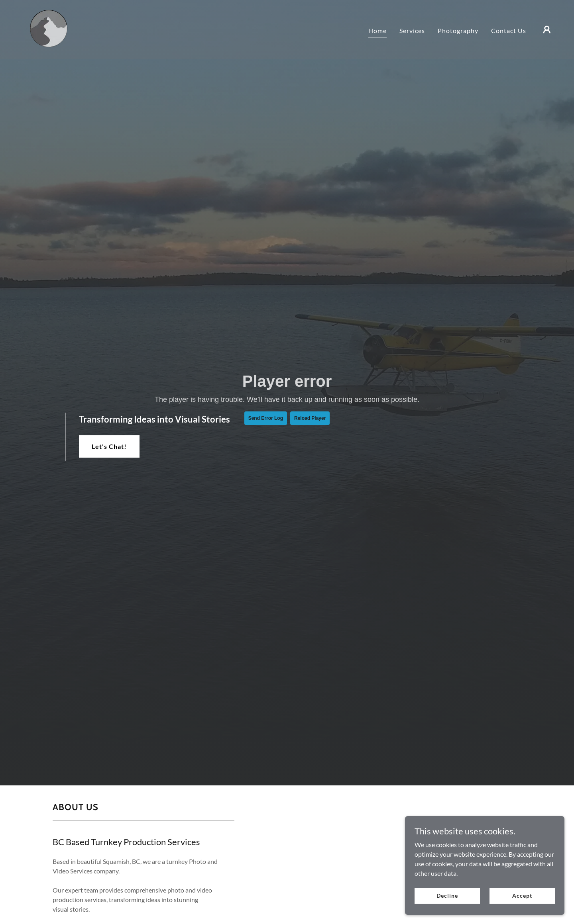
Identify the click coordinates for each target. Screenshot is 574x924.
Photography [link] (458, 30)
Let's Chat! (109, 446)
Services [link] (412, 30)
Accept (522, 896)
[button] (547, 29)
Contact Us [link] (509, 30)
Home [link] (377, 30)
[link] (44, 28)
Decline (447, 896)
